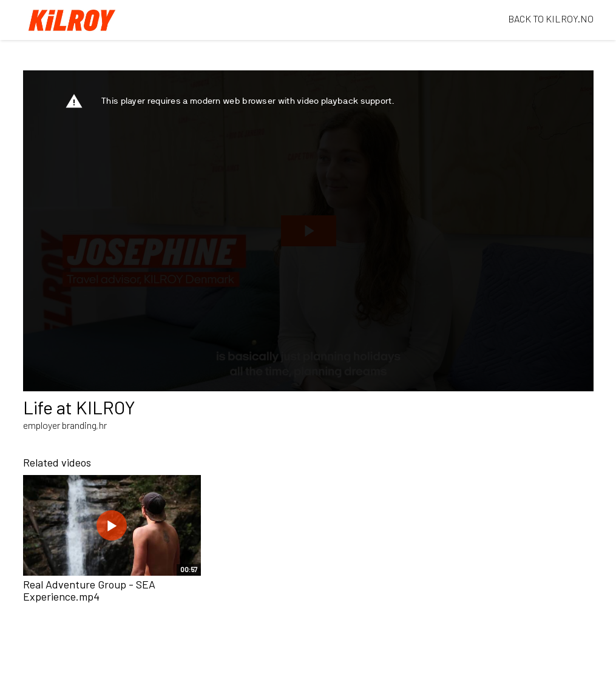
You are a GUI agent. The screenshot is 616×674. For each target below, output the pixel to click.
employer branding (60, 425)
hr (103, 425)
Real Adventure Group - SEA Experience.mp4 (89, 590)
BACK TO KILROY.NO (551, 19)
